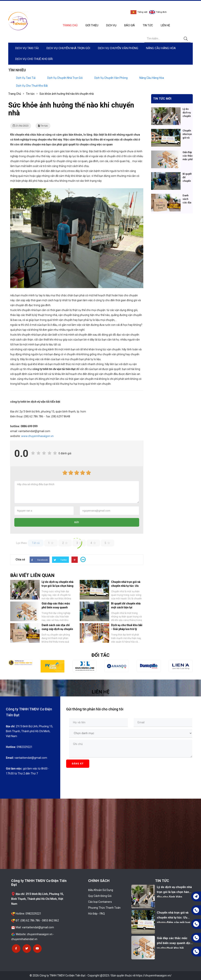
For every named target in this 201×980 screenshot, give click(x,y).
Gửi (77, 522)
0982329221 (142, 5)
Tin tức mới (162, 99)
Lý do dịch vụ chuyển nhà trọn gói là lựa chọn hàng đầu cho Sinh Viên (58, 586)
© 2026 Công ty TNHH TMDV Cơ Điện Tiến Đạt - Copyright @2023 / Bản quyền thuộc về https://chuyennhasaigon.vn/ (101, 975)
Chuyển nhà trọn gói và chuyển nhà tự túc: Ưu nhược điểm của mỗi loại (127, 586)
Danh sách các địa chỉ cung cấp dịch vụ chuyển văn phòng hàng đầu (57, 629)
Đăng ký (78, 764)
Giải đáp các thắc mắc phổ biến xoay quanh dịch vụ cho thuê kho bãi (57, 607)
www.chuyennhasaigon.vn (37, 436)
